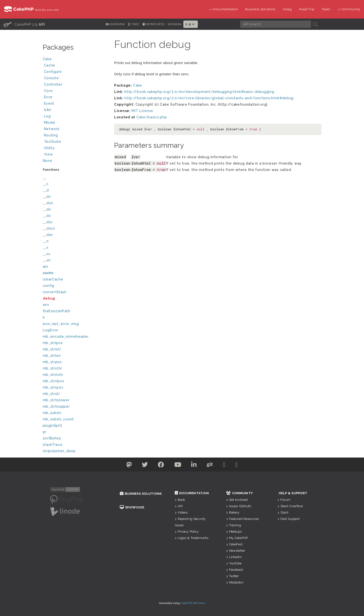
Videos (181, 512)
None (48, 161)
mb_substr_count (58, 419)
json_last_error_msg (61, 324)
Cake (75, 60)
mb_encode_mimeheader (66, 336)
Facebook (235, 570)
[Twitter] (129, 466)
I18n (48, 110)
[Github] (210, 466)
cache (48, 273)
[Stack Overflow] (237, 466)
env (46, 305)
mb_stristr (52, 349)
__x (46, 247)
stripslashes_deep (59, 451)
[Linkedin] (194, 466)
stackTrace (53, 445)
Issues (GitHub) (239, 506)
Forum (284, 500)
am (45, 267)
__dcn (48, 203)
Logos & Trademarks (192, 538)
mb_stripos (53, 343)
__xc (47, 254)
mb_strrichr (53, 375)
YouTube (234, 563)
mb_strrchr (53, 368)
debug (49, 298)
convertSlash (55, 292)
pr (45, 432)
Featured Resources (243, 519)
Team (326, 9)
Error (48, 97)
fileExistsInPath (57, 311)
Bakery (233, 512)
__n (46, 241)
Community (349, 9)
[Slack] (224, 466)
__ (45, 178)
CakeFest (234, 544)
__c (46, 184)
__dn (47, 209)
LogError (51, 330)
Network (75, 129)
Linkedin (234, 557)
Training (234, 525)
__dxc (48, 222)
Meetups (234, 532)
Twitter (233, 576)
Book (180, 500)
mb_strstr (51, 394)
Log (75, 117)
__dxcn (49, 228)
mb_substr (52, 413)
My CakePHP (237, 538)
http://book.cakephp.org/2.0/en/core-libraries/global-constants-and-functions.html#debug (209, 98)
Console (75, 79)
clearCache (53, 279)
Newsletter (236, 551)
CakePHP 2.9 (24, 24)
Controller (75, 85)
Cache (75, 66)
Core (48, 91)
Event (49, 103)
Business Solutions (260, 9)
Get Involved (237, 500)
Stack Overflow (290, 506)
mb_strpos (52, 362)
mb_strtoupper (56, 406)
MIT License (142, 111)
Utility (50, 148)
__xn (47, 260)
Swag (287, 9)
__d (46, 190)
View (75, 155)
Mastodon (235, 582)
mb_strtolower (56, 400)
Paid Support (289, 519)
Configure (53, 72)
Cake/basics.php (152, 117)
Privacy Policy (187, 532)
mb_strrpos (53, 387)
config (49, 286)
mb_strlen (52, 356)
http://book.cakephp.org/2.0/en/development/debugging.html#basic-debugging (199, 92)
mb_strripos (54, 381)
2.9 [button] (191, 24)
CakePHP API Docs (193, 603)
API (179, 506)
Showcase (132, 507)
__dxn (48, 235)
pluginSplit (53, 426)
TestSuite (75, 142)
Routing (75, 136)
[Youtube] (178, 466)
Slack (283, 512)
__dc (47, 197)
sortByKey (52, 438)
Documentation (224, 9)
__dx (47, 216)
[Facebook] (161, 466)
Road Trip (307, 9)
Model (75, 123)
